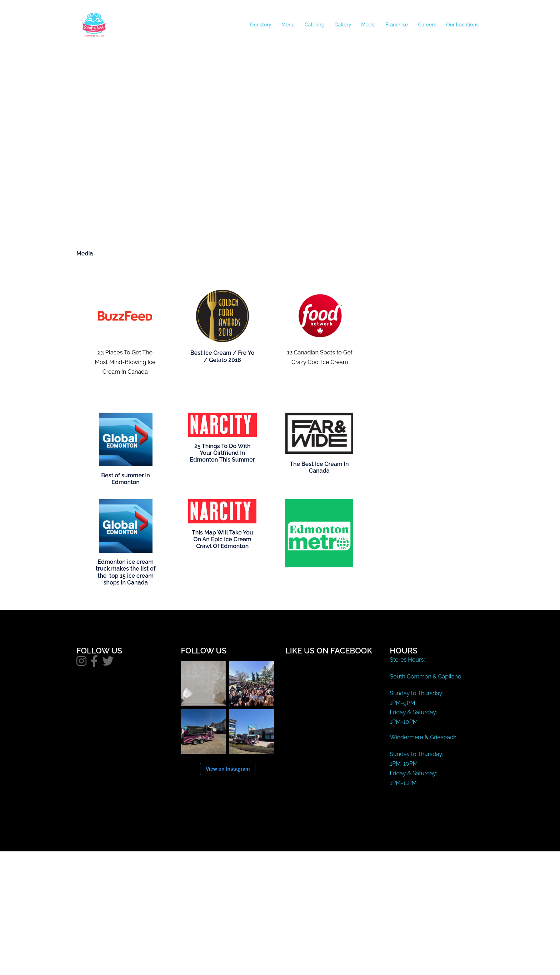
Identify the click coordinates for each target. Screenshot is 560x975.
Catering (315, 25)
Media (368, 25)
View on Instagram (228, 769)
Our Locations (462, 25)
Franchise (397, 25)
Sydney (224, 839)
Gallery (343, 25)
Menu (288, 25)
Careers (427, 25)
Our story (261, 25)
